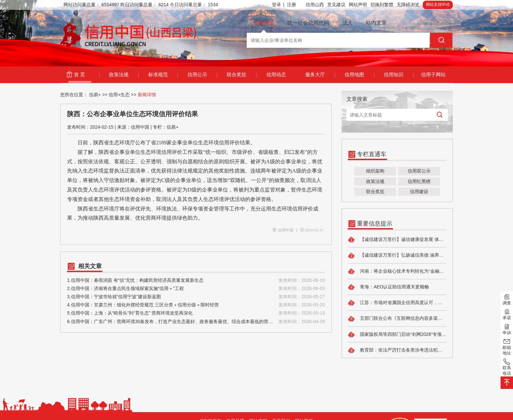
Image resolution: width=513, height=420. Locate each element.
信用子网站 (433, 74)
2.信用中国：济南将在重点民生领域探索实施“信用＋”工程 (196, 289)
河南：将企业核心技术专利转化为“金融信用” (397, 271)
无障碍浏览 (408, 5)
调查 (507, 299)
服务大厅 (320, 75)
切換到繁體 (382, 5)
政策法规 (124, 75)
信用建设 (419, 192)
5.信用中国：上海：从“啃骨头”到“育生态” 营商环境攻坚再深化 (196, 313)
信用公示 (202, 75)
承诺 (507, 314)
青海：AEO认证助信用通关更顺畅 (388, 287)
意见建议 (336, 5)
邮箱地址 (507, 347)
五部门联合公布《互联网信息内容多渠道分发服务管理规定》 (397, 319)
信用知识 (399, 75)
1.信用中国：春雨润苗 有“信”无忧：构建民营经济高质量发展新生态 (196, 280)
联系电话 (507, 367)
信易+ (95, 95)
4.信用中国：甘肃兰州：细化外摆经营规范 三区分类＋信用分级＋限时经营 (196, 305)
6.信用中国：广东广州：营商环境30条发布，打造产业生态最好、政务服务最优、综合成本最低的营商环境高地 (196, 322)
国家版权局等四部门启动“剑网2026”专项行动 (397, 335)
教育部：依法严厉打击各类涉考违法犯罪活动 (397, 350)
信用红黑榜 (419, 181)
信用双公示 (419, 171)
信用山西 (315, 5)
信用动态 (276, 74)
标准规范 (163, 75)
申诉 (507, 329)
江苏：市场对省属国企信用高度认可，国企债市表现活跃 (397, 303)
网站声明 (358, 5)
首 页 (87, 75)
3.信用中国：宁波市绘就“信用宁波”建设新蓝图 (196, 297)
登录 (278, 5)
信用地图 (359, 75)
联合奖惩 (242, 75)
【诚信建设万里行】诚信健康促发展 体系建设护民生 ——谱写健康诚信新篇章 (397, 240)
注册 (292, 5)
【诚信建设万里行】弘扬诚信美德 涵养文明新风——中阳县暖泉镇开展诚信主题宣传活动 (397, 256)
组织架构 (375, 171)
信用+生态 (119, 95)
